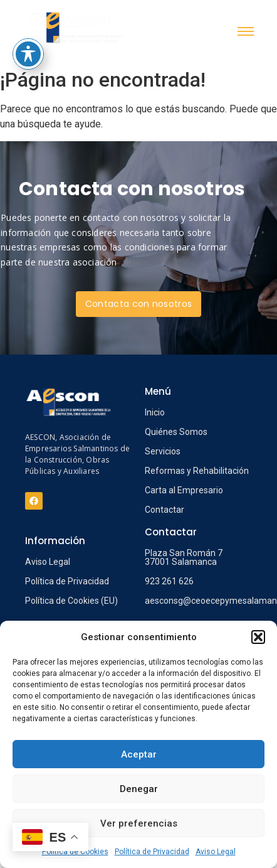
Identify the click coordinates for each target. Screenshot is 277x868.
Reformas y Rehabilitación (197, 471)
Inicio (155, 412)
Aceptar (139, 754)
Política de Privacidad (152, 852)
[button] (258, 637)
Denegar (139, 789)
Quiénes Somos (176, 432)
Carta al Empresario (184, 490)
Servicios (163, 451)
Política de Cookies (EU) (71, 601)
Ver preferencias (139, 823)
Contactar (165, 510)
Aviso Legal (216, 852)
